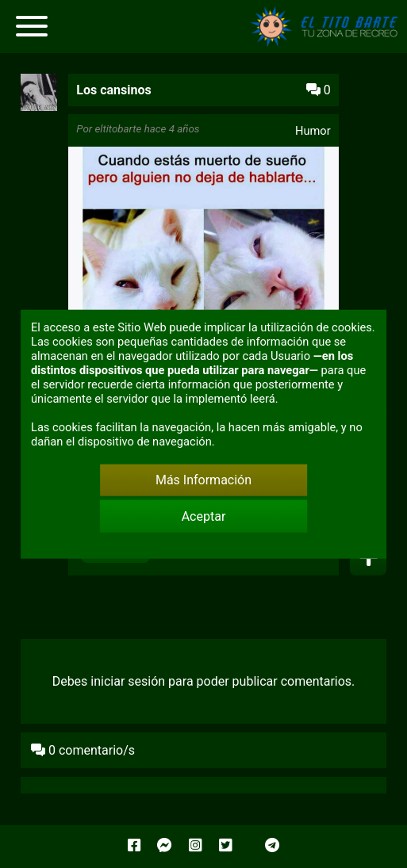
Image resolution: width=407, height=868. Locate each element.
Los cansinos (113, 90)
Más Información (203, 480)
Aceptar (204, 516)
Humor (313, 131)
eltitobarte (118, 129)
